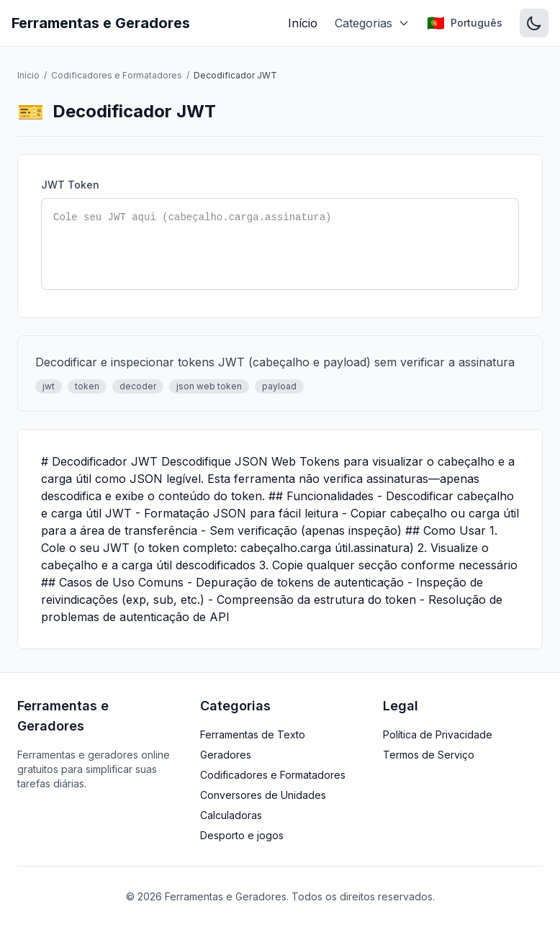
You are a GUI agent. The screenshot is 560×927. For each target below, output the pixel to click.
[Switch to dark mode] (534, 23)
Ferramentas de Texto (253, 734)
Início (303, 23)
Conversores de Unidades (263, 795)
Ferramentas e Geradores (101, 23)
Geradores (226, 755)
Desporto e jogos (242, 835)
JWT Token (70, 185)
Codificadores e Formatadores (117, 75)
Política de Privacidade (438, 734)
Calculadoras (231, 815)
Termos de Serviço (429, 755)
